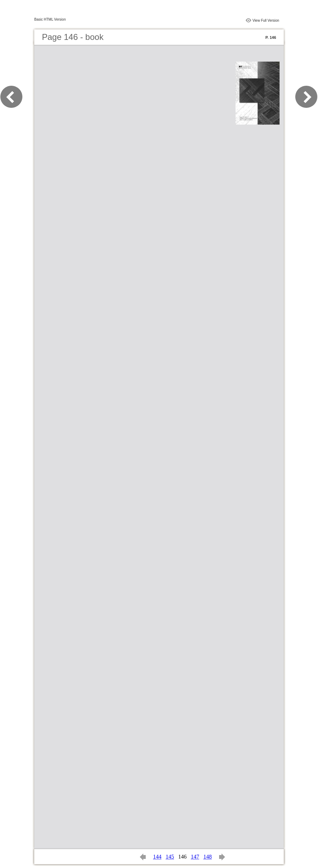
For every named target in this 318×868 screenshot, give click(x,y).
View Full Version (266, 20)
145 (170, 857)
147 (195, 857)
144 (157, 857)
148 (208, 857)
